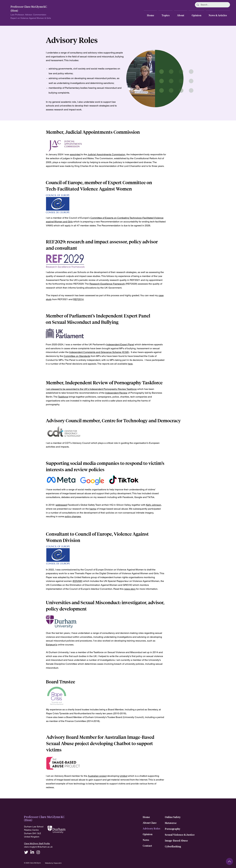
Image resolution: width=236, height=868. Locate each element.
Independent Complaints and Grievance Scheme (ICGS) (99, 352)
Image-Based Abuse (176, 841)
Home (146, 817)
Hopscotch (58, 863)
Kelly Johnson (154, 505)
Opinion (148, 834)
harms (93, 509)
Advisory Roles (151, 829)
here (130, 364)
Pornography (173, 829)
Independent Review (116, 393)
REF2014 (78, 299)
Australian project (97, 776)
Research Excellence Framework (107, 284)
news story (130, 589)
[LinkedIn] (32, 852)
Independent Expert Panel (120, 344)
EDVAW (77, 581)
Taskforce (132, 389)
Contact (147, 846)
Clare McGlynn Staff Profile (37, 843)
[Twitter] (26, 852)
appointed (75, 154)
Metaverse (171, 823)
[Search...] (212, 5)
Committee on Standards (77, 356)
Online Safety (173, 817)
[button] (165, 14)
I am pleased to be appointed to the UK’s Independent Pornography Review (86, 389)
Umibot (123, 776)
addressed (61, 505)
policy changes (73, 516)
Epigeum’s (52, 645)
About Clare (150, 823)
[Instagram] (38, 852)
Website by (49, 863)
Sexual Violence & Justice (180, 835)
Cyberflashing (173, 847)
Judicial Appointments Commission (106, 154)
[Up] (229, 861)
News (146, 840)
